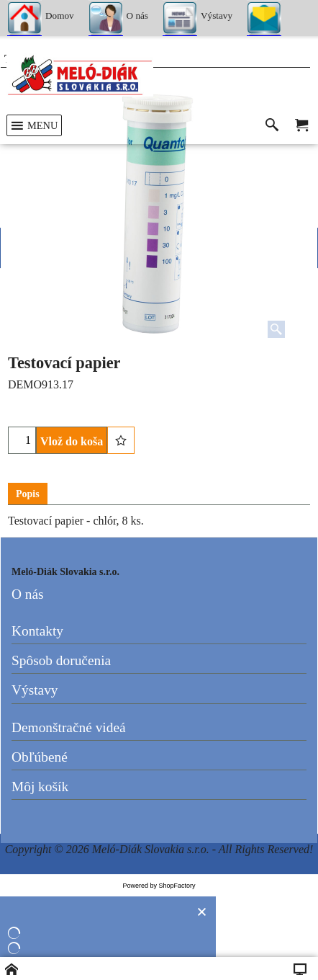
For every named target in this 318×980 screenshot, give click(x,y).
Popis (28, 494)
